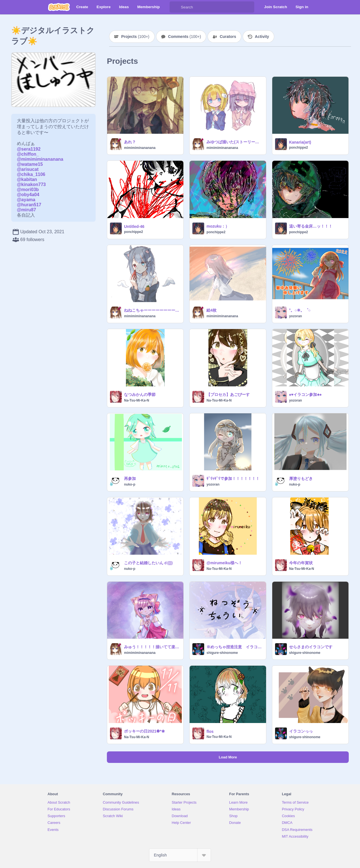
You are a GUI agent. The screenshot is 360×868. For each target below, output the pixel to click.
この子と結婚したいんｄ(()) (148, 563)
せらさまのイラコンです (311, 647)
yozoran (296, 316)
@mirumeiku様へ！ (224, 563)
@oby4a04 (28, 195)
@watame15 (30, 164)
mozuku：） (218, 226)
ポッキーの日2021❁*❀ (144, 731)
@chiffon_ (28, 154)
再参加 (130, 479)
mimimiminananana (140, 148)
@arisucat (28, 169)
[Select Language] (180, 855)
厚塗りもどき (301, 479)
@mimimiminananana (40, 159)
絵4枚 (211, 310)
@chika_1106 (31, 174)
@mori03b (28, 190)
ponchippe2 (299, 148)
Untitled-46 (134, 226)
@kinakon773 (31, 184)
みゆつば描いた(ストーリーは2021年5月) (234, 142)
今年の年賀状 (301, 563)
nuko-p (130, 484)
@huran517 (29, 205)
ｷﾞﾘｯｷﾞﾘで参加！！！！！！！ (233, 479)
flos (210, 731)
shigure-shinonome (222, 653)
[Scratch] (59, 7)
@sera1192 (29, 149)
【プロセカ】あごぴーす (228, 395)
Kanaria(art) (300, 142)
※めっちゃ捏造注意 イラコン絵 (234, 647)
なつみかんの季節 (140, 395)
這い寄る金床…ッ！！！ (311, 226)
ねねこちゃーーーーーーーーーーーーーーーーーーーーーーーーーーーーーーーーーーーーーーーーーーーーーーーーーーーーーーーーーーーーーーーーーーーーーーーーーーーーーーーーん (152, 310)
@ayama (26, 200)
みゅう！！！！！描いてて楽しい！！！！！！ (152, 647)
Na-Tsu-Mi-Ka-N (137, 400)
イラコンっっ (301, 731)
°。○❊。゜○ (300, 310)
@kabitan (27, 179)
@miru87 (26, 210)
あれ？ (130, 142)
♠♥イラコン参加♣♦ (305, 395)
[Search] (175, 7)
